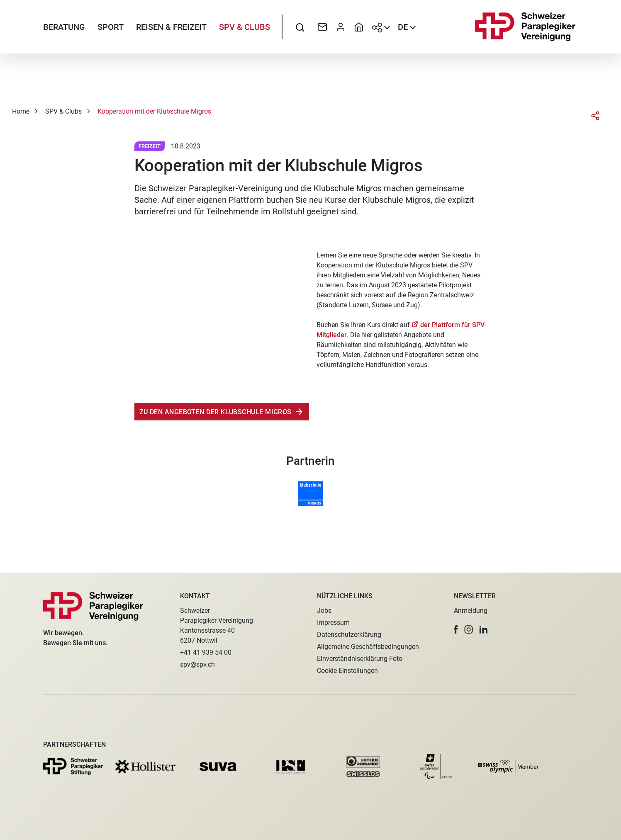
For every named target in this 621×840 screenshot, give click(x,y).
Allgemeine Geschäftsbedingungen (368, 647)
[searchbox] (300, 27)
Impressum (333, 623)
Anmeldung (471, 611)
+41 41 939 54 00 (206, 652)
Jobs (324, 611)
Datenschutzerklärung (349, 635)
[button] (456, 630)
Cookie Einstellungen (347, 671)
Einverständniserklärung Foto (360, 659)
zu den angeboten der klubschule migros (216, 412)
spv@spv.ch (197, 664)
